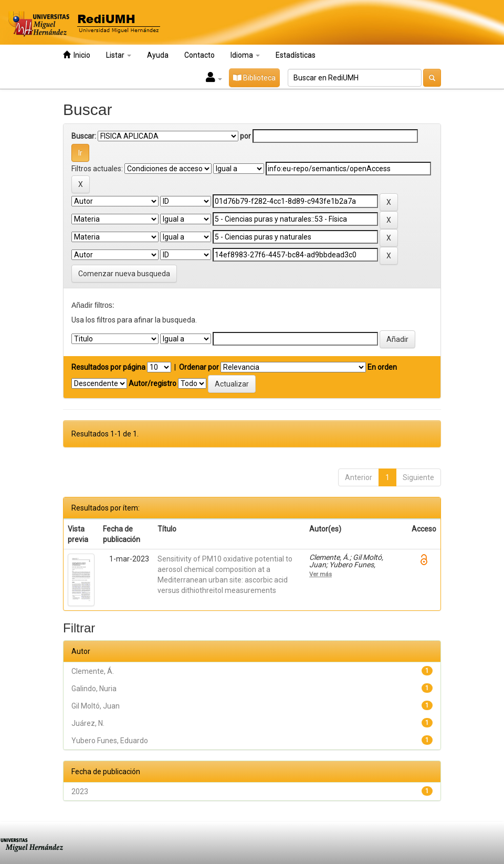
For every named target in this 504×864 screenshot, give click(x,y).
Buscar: (84, 136)
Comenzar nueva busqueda (124, 274)
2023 (80, 792)
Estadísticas (296, 55)
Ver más (321, 574)
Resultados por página (108, 367)
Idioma (245, 55)
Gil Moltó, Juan (96, 706)
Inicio (77, 55)
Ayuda (158, 55)
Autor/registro (153, 383)
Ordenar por (199, 367)
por (245, 136)
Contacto (199, 55)
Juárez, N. (88, 723)
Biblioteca (254, 78)
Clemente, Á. (93, 671)
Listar (119, 55)
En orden (382, 367)
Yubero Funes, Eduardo (110, 741)
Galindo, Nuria (94, 689)
